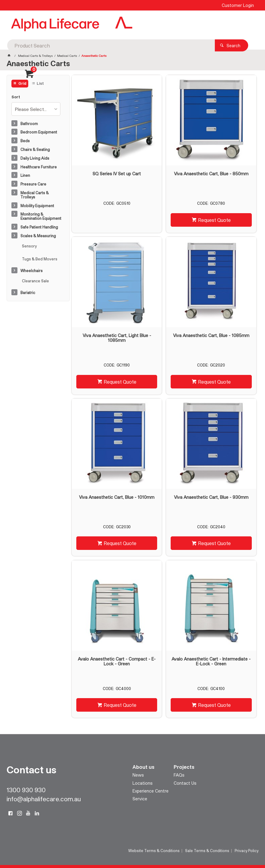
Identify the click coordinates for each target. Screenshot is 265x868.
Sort (16, 97)
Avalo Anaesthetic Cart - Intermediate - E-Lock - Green (211, 661)
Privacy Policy (247, 851)
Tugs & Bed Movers (40, 259)
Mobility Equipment (37, 206)
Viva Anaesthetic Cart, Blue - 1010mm (117, 497)
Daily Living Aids (35, 158)
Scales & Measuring (38, 236)
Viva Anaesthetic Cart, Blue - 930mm (211, 497)
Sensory (29, 246)
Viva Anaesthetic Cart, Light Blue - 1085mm (117, 338)
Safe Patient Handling (39, 227)
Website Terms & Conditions (154, 851)
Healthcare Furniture (39, 167)
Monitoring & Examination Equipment (41, 216)
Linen (25, 175)
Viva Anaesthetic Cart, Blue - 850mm (211, 174)
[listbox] (36, 109)
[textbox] (131, 24)
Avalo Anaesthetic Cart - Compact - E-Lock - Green (117, 661)
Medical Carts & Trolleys (35, 195)
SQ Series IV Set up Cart (117, 174)
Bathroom (29, 124)
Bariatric (28, 293)
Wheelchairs (32, 271)
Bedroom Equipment (39, 132)
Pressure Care (33, 184)
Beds (25, 141)
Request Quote (214, 220)
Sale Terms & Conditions (207, 851)
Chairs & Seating (35, 149)
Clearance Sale (35, 281)
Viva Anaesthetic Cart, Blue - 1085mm (211, 336)
